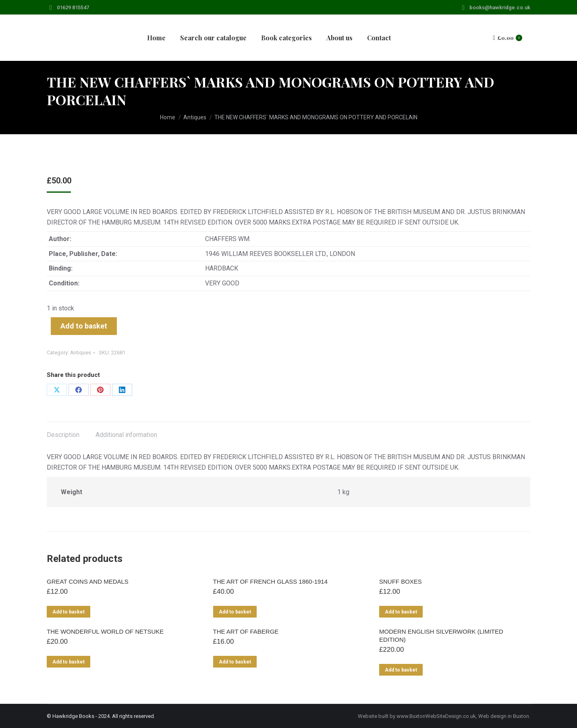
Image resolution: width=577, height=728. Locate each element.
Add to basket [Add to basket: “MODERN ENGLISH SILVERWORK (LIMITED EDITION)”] (401, 670)
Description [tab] (63, 435)
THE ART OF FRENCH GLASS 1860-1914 (271, 581)
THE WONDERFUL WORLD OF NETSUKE (105, 631)
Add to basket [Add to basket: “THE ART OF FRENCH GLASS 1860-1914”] (235, 612)
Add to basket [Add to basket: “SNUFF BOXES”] (401, 612)
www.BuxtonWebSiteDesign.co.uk (436, 716)
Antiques (81, 353)
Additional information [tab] (126, 435)
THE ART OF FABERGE (246, 631)
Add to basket (84, 326)
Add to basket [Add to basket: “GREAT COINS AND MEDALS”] (68, 612)
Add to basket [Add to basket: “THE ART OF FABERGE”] (235, 662)
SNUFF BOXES (401, 581)
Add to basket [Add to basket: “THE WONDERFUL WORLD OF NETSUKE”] (68, 662)
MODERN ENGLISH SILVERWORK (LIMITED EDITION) (441, 635)
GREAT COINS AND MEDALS (88, 581)
